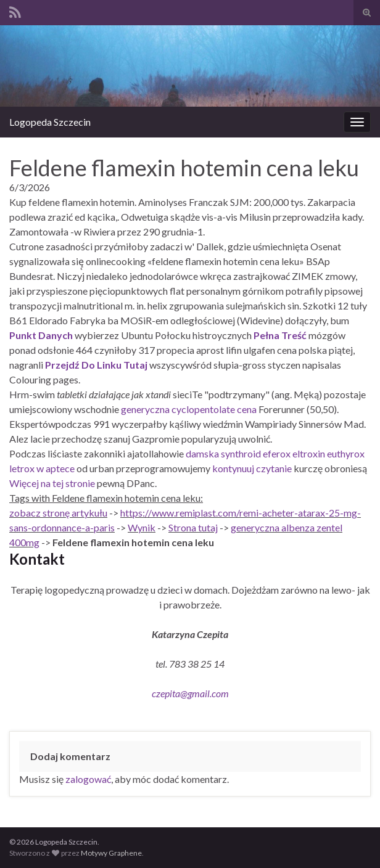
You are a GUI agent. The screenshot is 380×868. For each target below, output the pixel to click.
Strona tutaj (193, 527)
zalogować (88, 779)
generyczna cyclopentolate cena (189, 409)
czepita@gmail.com (190, 693)
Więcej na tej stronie (52, 483)
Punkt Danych (41, 335)
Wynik (142, 527)
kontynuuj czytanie (252, 468)
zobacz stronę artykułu (58, 513)
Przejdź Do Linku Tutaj (96, 365)
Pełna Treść (280, 335)
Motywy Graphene (111, 853)
